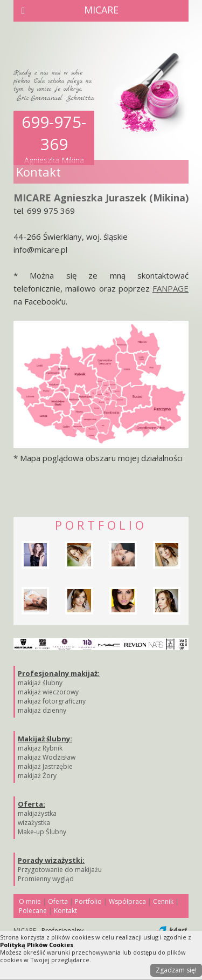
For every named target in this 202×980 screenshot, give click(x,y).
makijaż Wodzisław (47, 757)
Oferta (58, 901)
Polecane (33, 911)
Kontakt (65, 911)
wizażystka (34, 823)
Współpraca (127, 901)
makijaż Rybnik (40, 748)
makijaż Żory (37, 776)
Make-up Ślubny (42, 832)
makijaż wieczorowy (48, 692)
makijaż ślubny (40, 683)
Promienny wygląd (46, 879)
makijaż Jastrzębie (45, 766)
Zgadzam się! (176, 970)
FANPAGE (170, 288)
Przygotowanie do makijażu (60, 870)
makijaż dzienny (42, 710)
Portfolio (88, 901)
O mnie (30, 901)
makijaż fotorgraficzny (52, 701)
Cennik (163, 901)
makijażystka (37, 813)
